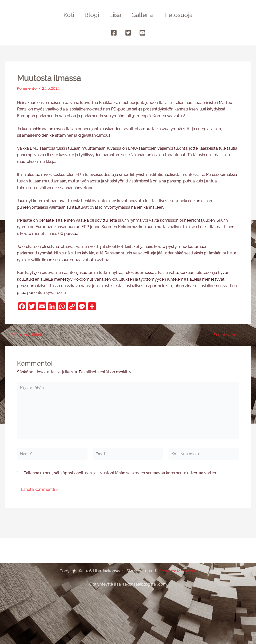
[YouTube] (142, 33)
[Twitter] (128, 33)
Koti (65, 15)
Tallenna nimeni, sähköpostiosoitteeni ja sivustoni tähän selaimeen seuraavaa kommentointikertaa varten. (120, 475)
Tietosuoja (181, 15)
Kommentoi (28, 88)
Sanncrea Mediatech (178, 571)
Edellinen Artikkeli (24, 335)
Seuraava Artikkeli (232, 335)
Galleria (144, 15)
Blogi (90, 15)
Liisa (115, 15)
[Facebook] (114, 33)
